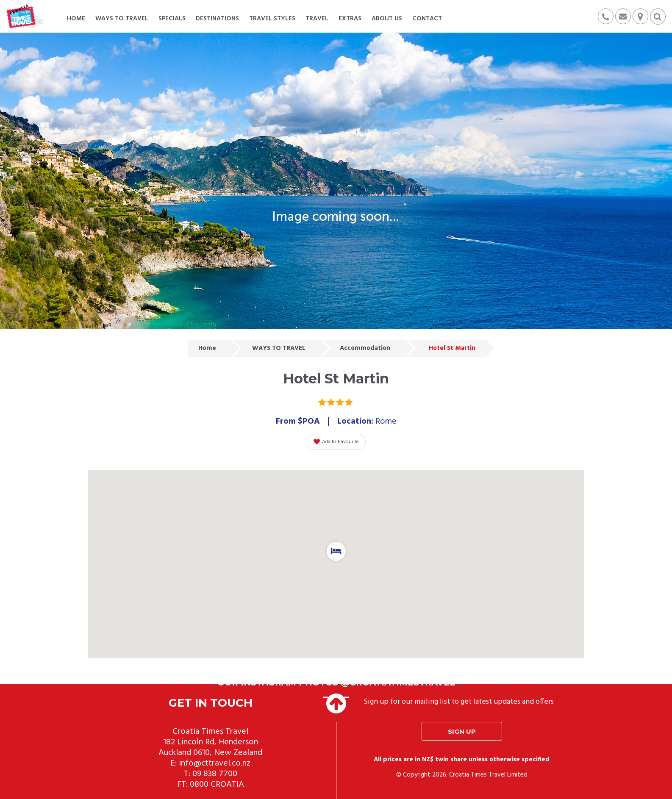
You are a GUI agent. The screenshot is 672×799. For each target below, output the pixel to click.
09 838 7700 (215, 774)
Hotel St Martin (452, 348)
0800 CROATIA (217, 785)
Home (207, 348)
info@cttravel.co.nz (215, 763)
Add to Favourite (336, 442)
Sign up (462, 731)
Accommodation (365, 348)
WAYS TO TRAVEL (279, 348)
